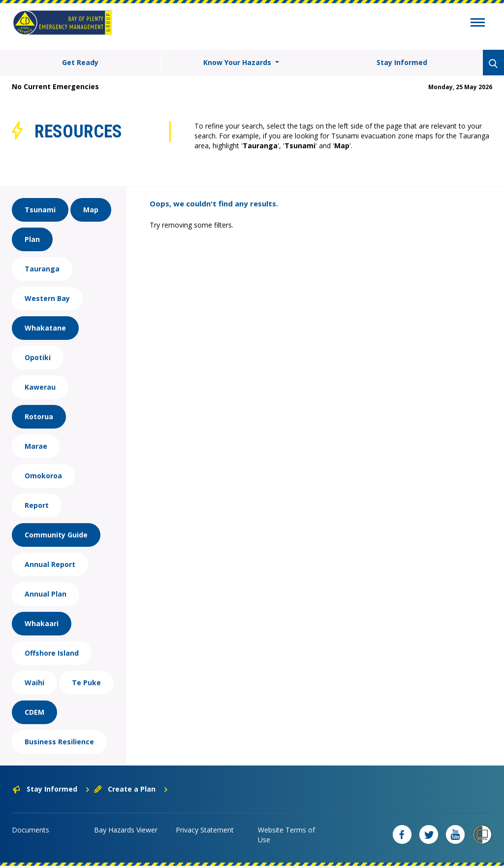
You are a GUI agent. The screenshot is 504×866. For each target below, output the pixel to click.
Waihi (34, 683)
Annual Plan (46, 594)
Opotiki (38, 357)
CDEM (34, 712)
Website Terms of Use (286, 835)
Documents (31, 830)
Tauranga (42, 269)
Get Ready (80, 62)
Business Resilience (59, 742)
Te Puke (86, 683)
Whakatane (45, 328)
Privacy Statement (205, 830)
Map (91, 210)
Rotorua (39, 416)
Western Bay (47, 298)
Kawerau (40, 387)
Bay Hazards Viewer (126, 830)
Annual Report (50, 564)
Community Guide (56, 535)
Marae (36, 446)
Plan (32, 239)
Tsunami (40, 210)
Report (37, 505)
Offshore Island (52, 653)
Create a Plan (131, 789)
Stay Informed (402, 62)
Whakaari (42, 623)
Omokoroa (43, 476)
